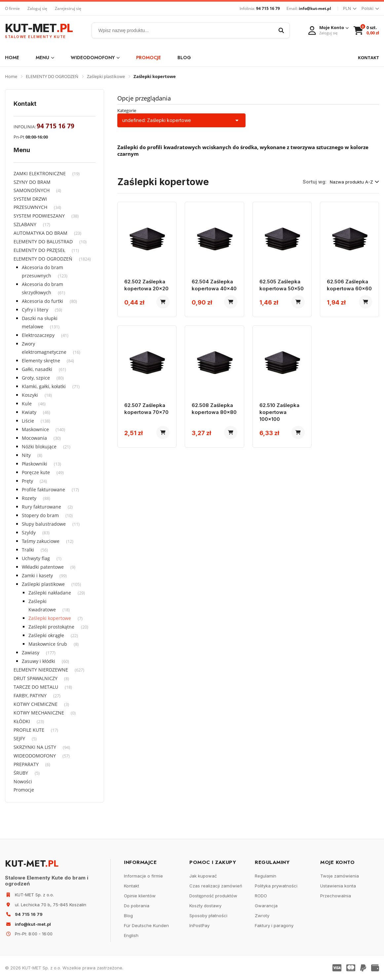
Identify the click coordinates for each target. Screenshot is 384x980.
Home (12, 58)
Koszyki (30, 395)
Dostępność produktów (213, 896)
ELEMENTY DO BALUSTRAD (43, 242)
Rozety (29, 498)
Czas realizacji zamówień (216, 886)
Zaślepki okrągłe (46, 635)
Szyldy (29, 532)
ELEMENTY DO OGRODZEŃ (52, 76)
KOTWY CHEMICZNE (36, 704)
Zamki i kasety (37, 575)
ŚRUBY (21, 773)
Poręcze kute (36, 472)
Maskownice (35, 429)
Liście (28, 421)
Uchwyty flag (36, 558)
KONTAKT (368, 58)
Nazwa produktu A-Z (354, 182)
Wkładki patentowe (43, 567)
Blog (184, 58)
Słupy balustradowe (44, 524)
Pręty (27, 481)
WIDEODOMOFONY (95, 58)
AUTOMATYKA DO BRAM (40, 233)
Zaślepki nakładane (50, 593)
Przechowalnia (336, 896)
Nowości (23, 781)
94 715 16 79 (268, 8)
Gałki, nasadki (37, 369)
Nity (26, 455)
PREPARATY (26, 764)
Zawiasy (31, 653)
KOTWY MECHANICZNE (39, 713)
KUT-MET (39, 31)
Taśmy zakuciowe (41, 541)
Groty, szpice (36, 378)
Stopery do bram (40, 515)
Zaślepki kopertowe (50, 618)
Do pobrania (137, 906)
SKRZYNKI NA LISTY (35, 747)
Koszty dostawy (205, 906)
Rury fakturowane (41, 507)
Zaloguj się (37, 8)
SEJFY (19, 738)
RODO (261, 896)
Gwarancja (266, 906)
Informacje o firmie (143, 876)
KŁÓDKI (22, 721)
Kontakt (132, 886)
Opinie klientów (140, 896)
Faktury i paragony (274, 925)
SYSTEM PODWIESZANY (39, 216)
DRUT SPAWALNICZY (36, 678)
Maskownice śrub (48, 644)
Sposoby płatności (208, 916)
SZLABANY (25, 224)
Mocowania (34, 438)
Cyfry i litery (35, 310)
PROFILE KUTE (29, 730)
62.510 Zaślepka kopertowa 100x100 (279, 412)
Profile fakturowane (43, 490)
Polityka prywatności (276, 886)
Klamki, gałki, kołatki (44, 386)
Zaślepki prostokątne (51, 627)
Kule (27, 404)
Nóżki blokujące (39, 447)
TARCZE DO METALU (36, 687)
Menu (45, 58)
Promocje (149, 58)
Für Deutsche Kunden (146, 925)
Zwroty (262, 916)
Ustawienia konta (338, 886)
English (131, 935)
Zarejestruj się (68, 8)
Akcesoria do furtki (42, 301)
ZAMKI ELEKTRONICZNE (40, 173)
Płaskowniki (35, 464)
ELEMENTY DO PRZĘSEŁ (39, 250)
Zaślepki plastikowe (106, 76)
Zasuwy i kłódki (38, 661)
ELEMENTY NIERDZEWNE (41, 670)
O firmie (12, 8)
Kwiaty (29, 412)
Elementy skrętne (41, 361)
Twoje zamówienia (340, 876)
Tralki (28, 550)
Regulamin (266, 876)
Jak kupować (203, 876)
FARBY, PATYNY (30, 695)
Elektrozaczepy (38, 335)
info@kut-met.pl (315, 8)
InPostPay (199, 925)
